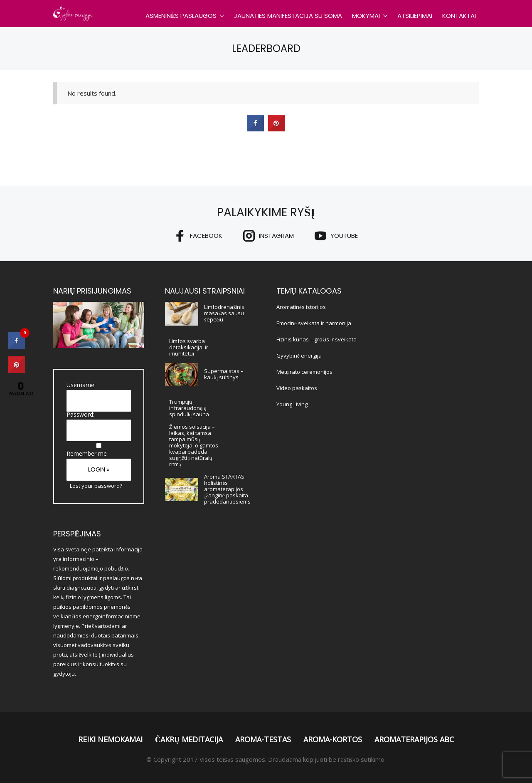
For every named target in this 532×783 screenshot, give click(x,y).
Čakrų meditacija (189, 739)
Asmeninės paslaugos (181, 16)
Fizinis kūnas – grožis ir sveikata (316, 339)
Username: (81, 385)
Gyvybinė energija (299, 356)
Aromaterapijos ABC (414, 739)
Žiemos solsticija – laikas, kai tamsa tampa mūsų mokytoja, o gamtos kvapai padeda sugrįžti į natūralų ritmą (194, 445)
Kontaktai (459, 16)
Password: (80, 415)
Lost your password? (96, 486)
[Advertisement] (433, 411)
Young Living (292, 404)
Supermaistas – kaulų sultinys (224, 374)
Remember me (87, 454)
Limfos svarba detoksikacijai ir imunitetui (189, 347)
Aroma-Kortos (333, 739)
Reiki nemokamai (110, 739)
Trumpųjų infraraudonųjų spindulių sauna (189, 408)
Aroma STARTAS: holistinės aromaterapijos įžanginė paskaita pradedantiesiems (227, 489)
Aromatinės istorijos (301, 307)
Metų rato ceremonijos (305, 372)
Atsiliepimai (415, 16)
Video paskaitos (297, 388)
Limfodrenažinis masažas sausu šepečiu (224, 313)
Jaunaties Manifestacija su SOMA (288, 16)
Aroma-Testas (263, 739)
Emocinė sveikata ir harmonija (314, 323)
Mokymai (366, 16)
